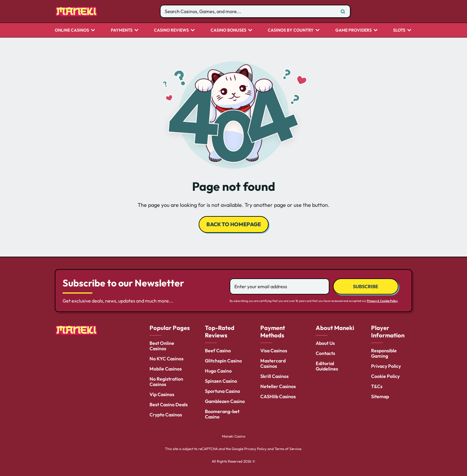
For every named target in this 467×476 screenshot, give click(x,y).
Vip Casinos (162, 394)
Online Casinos (72, 30)
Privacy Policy (386, 366)
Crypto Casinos (166, 415)
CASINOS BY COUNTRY (291, 30)
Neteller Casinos (278, 386)
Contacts (325, 353)
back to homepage (234, 224)
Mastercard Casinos (273, 363)
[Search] (343, 11)
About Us (325, 343)
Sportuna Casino (222, 391)
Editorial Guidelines (327, 366)
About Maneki (335, 328)
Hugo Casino (218, 371)
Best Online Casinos (162, 346)
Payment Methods (273, 331)
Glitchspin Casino (223, 361)
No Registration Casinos (166, 382)
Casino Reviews (171, 30)
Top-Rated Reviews (220, 331)
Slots (399, 30)
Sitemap (380, 396)
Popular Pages (170, 328)
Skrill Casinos (274, 376)
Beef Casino (218, 351)
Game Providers (354, 30)
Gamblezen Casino (225, 401)
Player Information (388, 331)
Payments (122, 30)
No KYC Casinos (166, 359)
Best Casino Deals (169, 404)
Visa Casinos (274, 351)
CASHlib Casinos (278, 396)
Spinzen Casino (221, 381)
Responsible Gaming (384, 353)
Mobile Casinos (166, 369)
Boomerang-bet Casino (222, 414)
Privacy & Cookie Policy (382, 301)
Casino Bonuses (228, 30)
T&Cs (377, 386)
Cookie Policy (385, 376)
